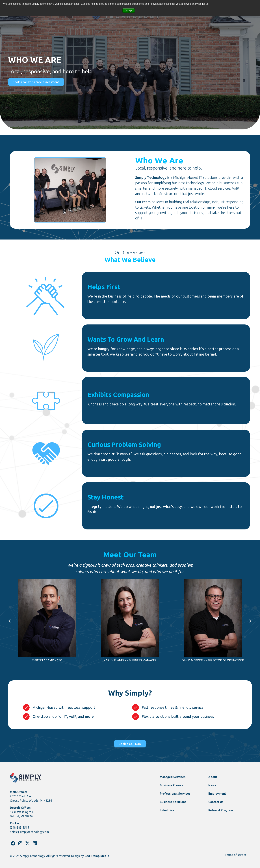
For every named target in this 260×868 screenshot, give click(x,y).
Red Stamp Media (97, 856)
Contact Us (216, 802)
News (212, 785)
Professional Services (175, 794)
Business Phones (171, 785)
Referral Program (221, 810)
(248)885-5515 (19, 828)
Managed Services (173, 777)
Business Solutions (173, 802)
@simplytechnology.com (33, 832)
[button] (9, 621)
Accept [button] (129, 10)
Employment (217, 794)
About (213, 777)
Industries (167, 810)
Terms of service (236, 855)
